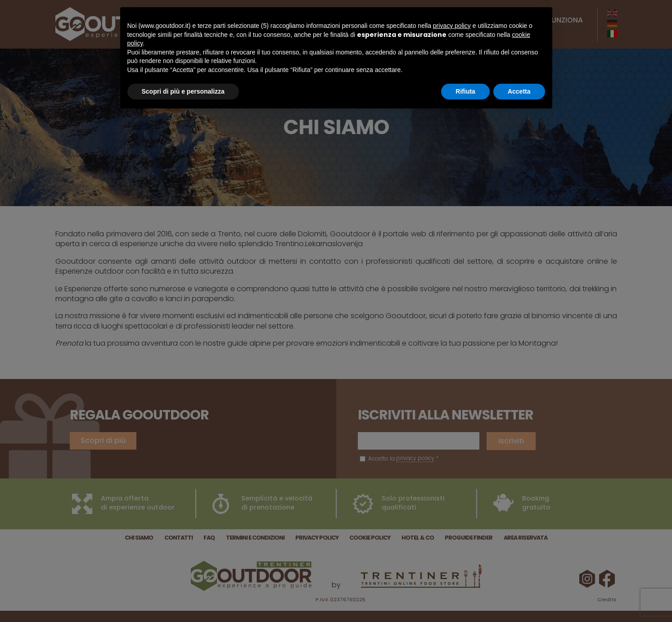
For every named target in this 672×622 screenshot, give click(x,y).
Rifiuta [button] (465, 91)
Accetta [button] (519, 91)
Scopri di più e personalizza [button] (183, 91)
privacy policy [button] (452, 26)
